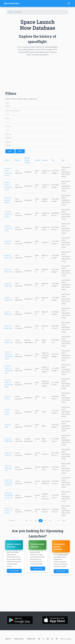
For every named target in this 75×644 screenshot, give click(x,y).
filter (10, 151)
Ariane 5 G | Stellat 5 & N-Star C (8, 468)
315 (59, 521)
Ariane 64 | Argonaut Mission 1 (8, 200)
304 (45, 521)
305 (50, 521)
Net (53, 160)
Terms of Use (31, 639)
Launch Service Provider (13, 111)
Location (8, 126)
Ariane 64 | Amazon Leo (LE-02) (8, 214)
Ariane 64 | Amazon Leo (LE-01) (8, 228)
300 (26, 521)
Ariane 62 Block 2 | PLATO (7, 412)
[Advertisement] (37, 74)
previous (12, 521)
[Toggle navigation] (69, 3)
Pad (63, 160)
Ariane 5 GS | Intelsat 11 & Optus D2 (8, 511)
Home (10, 12)
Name (7, 160)
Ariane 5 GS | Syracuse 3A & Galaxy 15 (8, 482)
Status (7, 119)
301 (31, 521)
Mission (45, 160)
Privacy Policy (19, 639)
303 (41, 521)
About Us (8, 639)
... (22, 521)
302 (36, 521)
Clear (20, 151)
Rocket (37, 160)
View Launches (14, 571)
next (64, 521)
